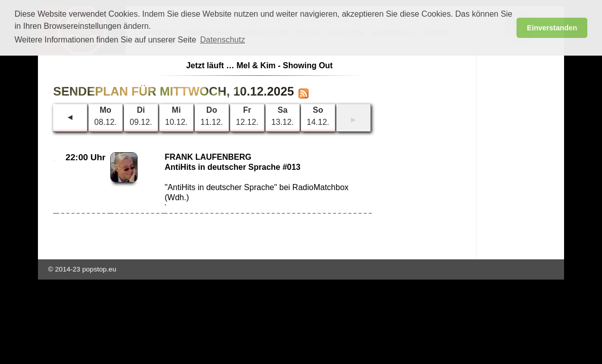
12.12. (247, 116)
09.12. (141, 116)
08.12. (105, 116)
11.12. (211, 116)
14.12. (318, 116)
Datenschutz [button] (222, 40)
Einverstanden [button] (552, 28)
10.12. (176, 116)
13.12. (282, 116)
